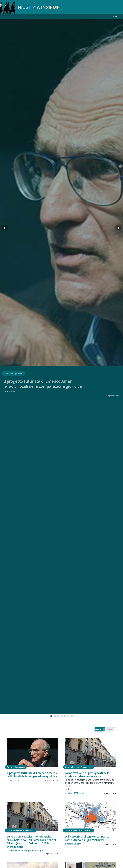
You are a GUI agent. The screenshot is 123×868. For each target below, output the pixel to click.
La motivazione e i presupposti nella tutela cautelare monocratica (87, 775)
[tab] (51, 716)
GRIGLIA (100, 729)
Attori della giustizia (13, 374)
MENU (116, 16)
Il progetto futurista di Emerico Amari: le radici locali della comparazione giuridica (32, 775)
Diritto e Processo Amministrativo (79, 767)
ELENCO (111, 729)
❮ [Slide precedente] (5, 228)
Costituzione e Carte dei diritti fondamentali (79, 830)
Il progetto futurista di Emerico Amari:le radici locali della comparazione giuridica (43, 384)
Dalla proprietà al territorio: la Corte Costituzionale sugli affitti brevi (87, 838)
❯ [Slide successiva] (118, 228)
